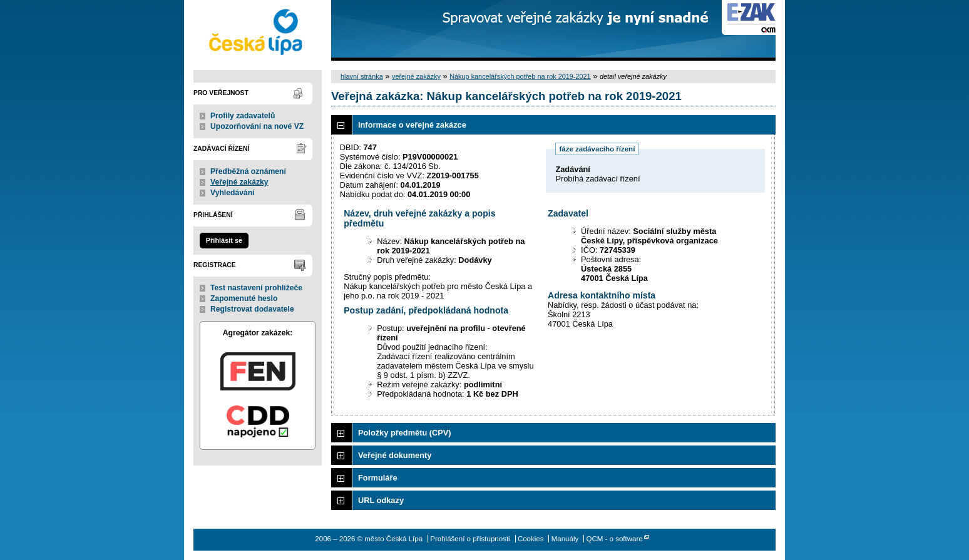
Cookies (531, 539)
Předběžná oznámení (248, 171)
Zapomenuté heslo (244, 298)
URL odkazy (381, 500)
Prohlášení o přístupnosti (470, 539)
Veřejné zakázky (239, 182)
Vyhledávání (233, 193)
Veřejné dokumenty (395, 455)
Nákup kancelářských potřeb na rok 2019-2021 (520, 76)
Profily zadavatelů (243, 116)
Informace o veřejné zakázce (412, 125)
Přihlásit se (224, 240)
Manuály (565, 539)
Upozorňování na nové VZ (257, 126)
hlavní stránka (362, 76)
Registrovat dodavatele (252, 309)
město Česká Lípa (258, 30)
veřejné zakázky (416, 76)
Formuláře (378, 478)
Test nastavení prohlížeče (256, 288)
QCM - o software (614, 539)
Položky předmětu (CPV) (405, 433)
